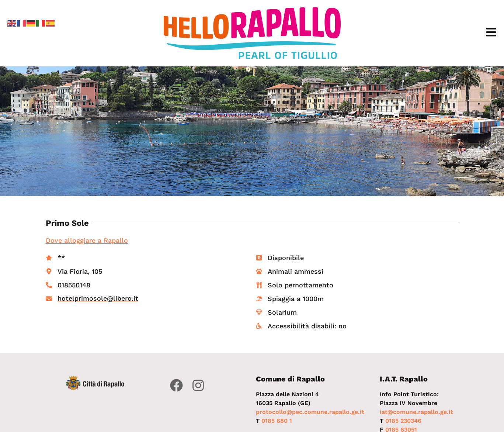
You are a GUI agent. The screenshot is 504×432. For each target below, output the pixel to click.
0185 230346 (403, 421)
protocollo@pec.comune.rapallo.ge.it (310, 412)
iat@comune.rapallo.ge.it (416, 412)
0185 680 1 (277, 421)
